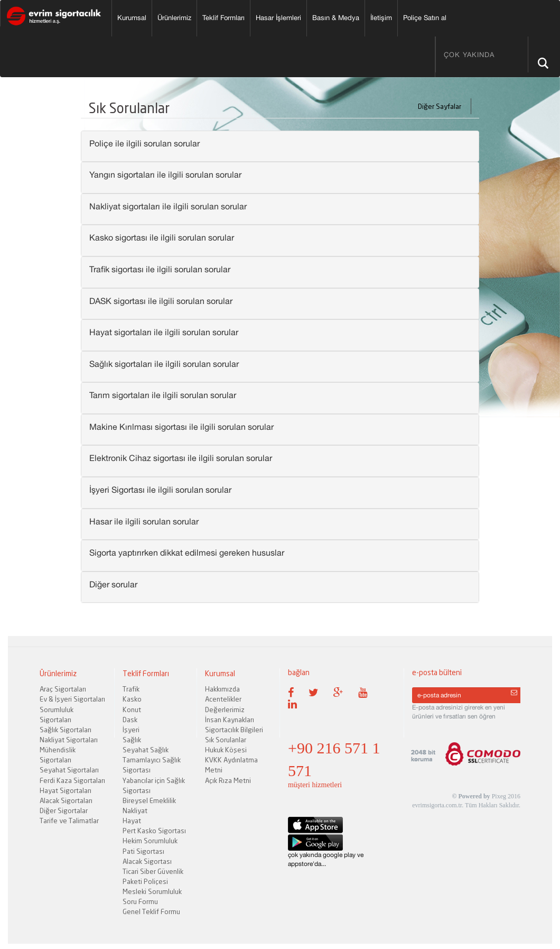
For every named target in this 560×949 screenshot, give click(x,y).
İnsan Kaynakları (230, 720)
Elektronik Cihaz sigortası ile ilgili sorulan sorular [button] (181, 458)
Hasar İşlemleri (278, 18)
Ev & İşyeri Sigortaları (72, 699)
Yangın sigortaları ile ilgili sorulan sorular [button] (165, 174)
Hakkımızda (222, 689)
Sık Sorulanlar (226, 740)
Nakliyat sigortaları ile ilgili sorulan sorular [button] (168, 206)
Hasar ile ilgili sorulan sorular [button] (144, 521)
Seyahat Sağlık (146, 750)
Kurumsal (132, 18)
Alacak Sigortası (147, 861)
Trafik (131, 689)
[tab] (280, 146)
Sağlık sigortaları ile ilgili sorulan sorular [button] (164, 364)
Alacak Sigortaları (66, 800)
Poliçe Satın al (425, 18)
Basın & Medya (336, 18)
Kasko (132, 699)
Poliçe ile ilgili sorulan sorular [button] (144, 143)
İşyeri (131, 730)
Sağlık (132, 740)
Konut (132, 710)
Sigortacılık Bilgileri (234, 730)
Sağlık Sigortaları (66, 730)
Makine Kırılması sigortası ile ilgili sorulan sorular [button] (181, 427)
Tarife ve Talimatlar (69, 821)
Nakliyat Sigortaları (69, 740)
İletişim (381, 18)
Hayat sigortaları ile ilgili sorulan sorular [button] (164, 332)
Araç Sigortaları (63, 689)
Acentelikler (223, 699)
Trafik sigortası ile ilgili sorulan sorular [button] (160, 269)
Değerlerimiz (225, 710)
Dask (130, 720)
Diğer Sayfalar (443, 106)
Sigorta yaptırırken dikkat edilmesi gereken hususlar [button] (187, 552)
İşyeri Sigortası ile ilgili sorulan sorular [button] (160, 490)
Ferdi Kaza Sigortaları (72, 780)
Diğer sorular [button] (113, 584)
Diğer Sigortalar (64, 810)
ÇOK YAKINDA (469, 55)
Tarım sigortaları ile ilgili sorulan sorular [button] (163, 395)
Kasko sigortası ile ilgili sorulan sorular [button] (162, 237)
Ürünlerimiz (174, 18)
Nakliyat (135, 810)
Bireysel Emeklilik (149, 800)
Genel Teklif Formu (151, 911)
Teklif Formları (223, 18)
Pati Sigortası (143, 851)
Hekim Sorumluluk (150, 841)
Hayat (132, 821)
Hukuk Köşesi (226, 750)
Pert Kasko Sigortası (154, 831)
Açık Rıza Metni (228, 780)
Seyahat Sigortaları (69, 770)
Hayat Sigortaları (66, 790)
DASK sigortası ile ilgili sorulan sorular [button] (161, 301)
